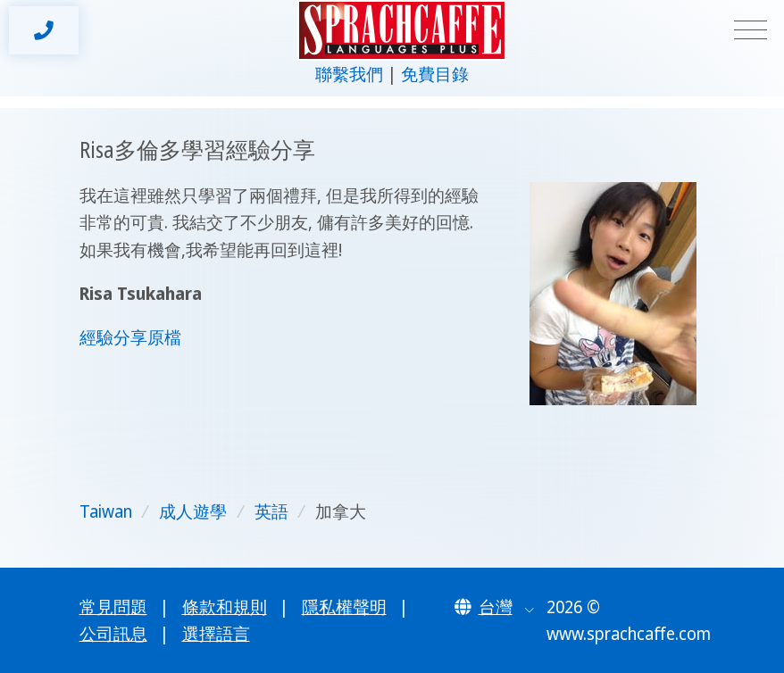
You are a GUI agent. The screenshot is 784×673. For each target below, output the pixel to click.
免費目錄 (435, 74)
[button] (495, 607)
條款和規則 (225, 607)
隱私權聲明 (344, 607)
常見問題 (113, 607)
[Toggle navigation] (751, 31)
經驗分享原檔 (130, 337)
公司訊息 (113, 634)
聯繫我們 (349, 74)
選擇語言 (216, 634)
